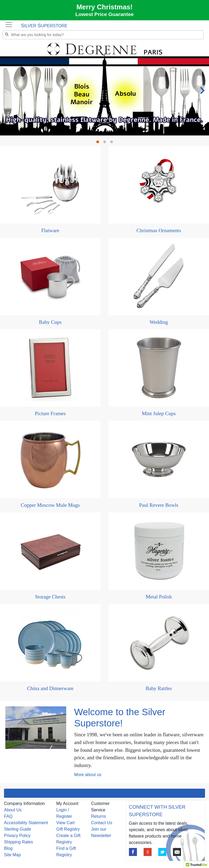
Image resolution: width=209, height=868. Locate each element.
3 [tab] (113, 143)
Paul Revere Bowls (159, 505)
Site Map (12, 855)
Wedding (159, 322)
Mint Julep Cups (159, 413)
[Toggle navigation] (9, 25)
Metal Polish (159, 597)
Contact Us (102, 823)
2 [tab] (106, 143)
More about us (88, 775)
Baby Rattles (159, 688)
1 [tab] (99, 143)
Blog (8, 848)
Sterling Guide (17, 829)
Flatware (50, 230)
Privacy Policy (17, 836)
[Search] (103, 35)
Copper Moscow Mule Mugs (50, 505)
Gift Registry (68, 829)
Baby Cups (50, 322)
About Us (13, 810)
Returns (98, 816)
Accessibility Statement (26, 823)
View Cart (66, 823)
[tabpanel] (104, 41)
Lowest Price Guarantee (104, 14)
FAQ (8, 816)
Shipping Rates (19, 842)
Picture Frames (50, 413)
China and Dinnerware (50, 688)
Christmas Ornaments (159, 230)
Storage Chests (50, 597)
